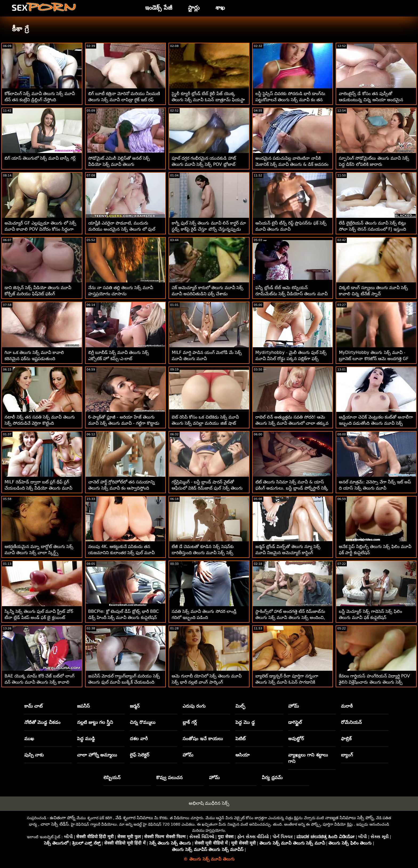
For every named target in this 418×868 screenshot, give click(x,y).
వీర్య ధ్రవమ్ (272, 778)
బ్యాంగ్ (347, 755)
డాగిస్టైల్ (295, 722)
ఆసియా (242, 755)
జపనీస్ (83, 706)
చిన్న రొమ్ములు (143, 722)
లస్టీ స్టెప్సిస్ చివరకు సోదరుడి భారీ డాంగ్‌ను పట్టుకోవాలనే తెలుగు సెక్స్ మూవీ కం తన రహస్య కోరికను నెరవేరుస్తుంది (290, 100)
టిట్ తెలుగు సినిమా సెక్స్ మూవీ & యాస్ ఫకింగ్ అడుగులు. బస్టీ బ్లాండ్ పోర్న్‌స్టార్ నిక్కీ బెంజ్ (292, 488)
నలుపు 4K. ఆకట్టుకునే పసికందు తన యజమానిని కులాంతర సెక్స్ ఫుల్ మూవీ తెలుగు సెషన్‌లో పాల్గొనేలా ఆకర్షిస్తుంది (121, 553)
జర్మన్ (135, 706)
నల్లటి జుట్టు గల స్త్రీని (95, 722)
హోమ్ (294, 706)
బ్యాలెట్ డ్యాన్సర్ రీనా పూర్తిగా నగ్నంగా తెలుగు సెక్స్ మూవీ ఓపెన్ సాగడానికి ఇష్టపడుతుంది (287, 682)
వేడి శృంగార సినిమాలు (134, 818)
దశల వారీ (139, 739)
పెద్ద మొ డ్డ (245, 722)
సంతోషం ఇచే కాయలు (203, 739)
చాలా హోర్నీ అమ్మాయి (97, 755)
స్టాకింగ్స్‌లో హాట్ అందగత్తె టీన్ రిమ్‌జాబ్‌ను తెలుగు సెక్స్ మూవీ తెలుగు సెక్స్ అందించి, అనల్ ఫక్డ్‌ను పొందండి (290, 618)
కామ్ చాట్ (34, 706)
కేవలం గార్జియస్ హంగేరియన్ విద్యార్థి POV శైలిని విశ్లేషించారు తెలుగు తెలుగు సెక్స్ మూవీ (374, 682)
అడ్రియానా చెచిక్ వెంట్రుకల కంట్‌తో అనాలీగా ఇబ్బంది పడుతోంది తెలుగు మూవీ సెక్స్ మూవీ (376, 423)
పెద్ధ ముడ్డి (86, 739)
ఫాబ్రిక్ (346, 739)
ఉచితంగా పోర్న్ (63, 818)
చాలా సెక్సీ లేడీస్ (55, 824)
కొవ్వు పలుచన (169, 778)
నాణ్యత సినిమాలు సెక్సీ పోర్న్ (349, 818)
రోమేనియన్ (351, 722)
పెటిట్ (240, 739)
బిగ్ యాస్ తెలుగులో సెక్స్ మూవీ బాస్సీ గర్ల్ (40, 158)
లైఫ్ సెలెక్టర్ (140, 755)
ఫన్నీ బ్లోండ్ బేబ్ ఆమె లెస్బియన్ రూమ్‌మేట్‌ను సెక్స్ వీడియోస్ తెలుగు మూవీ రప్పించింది (292, 294)
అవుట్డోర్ (296, 739)
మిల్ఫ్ (240, 706)
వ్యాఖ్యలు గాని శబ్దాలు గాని (308, 758)
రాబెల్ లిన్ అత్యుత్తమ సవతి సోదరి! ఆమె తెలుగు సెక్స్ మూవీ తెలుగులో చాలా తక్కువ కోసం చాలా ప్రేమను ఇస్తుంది (292, 423)
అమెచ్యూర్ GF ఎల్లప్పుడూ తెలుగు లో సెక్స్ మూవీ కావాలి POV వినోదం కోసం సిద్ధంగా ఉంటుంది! (40, 229)
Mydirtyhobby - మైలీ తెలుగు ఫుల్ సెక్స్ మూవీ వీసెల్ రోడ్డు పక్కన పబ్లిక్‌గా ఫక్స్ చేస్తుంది (291, 359)
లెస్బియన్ (112, 778)
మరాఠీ (347, 706)
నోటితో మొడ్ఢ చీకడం (43, 722)
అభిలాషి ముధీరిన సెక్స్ (209, 803)
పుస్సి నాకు (34, 755)
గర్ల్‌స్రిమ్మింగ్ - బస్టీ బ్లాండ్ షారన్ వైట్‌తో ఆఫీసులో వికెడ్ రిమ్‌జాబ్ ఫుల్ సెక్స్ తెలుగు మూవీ (207, 488)
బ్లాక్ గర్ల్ (190, 722)
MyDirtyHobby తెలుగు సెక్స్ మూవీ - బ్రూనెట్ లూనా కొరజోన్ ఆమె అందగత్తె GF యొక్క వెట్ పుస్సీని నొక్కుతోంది (374, 359)
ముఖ (29, 739)
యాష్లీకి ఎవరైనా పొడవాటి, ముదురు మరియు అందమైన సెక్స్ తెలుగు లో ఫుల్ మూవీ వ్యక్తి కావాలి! (122, 229)
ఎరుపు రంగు (194, 706)
